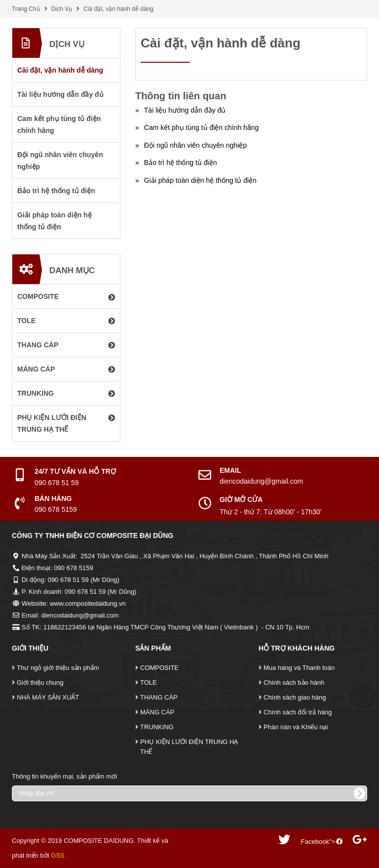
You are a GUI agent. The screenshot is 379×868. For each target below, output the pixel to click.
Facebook (315, 842)
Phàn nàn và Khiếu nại (296, 727)
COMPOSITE (159, 668)
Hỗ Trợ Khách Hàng (297, 648)
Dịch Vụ (62, 9)
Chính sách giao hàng (295, 697)
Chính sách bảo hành (294, 682)
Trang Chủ (26, 9)
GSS (57, 855)
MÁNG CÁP (157, 712)
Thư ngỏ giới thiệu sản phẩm (58, 668)
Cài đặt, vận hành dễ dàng (118, 9)
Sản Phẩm (153, 648)
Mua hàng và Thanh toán (299, 668)
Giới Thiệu (30, 648)
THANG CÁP (159, 697)
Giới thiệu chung (40, 682)
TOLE (149, 682)
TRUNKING (157, 727)
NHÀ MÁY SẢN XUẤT (48, 697)
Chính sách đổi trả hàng (298, 712)
